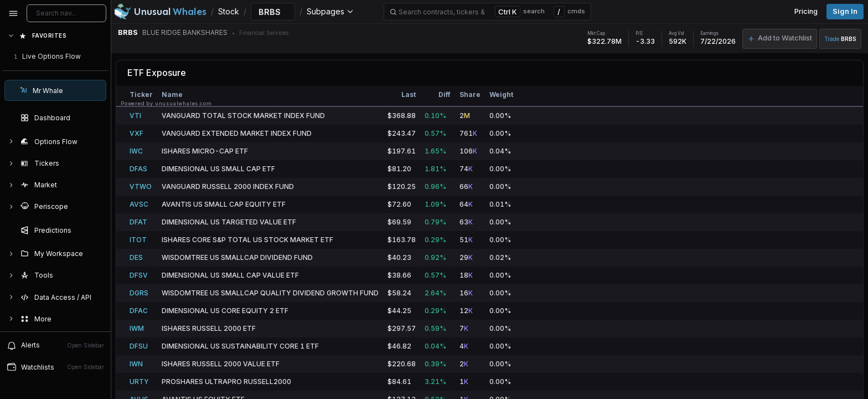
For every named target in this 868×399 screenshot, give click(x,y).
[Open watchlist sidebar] (55, 367)
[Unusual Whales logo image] (160, 12)
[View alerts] (55, 345)
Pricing (806, 11)
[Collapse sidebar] (13, 13)
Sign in (845, 11)
